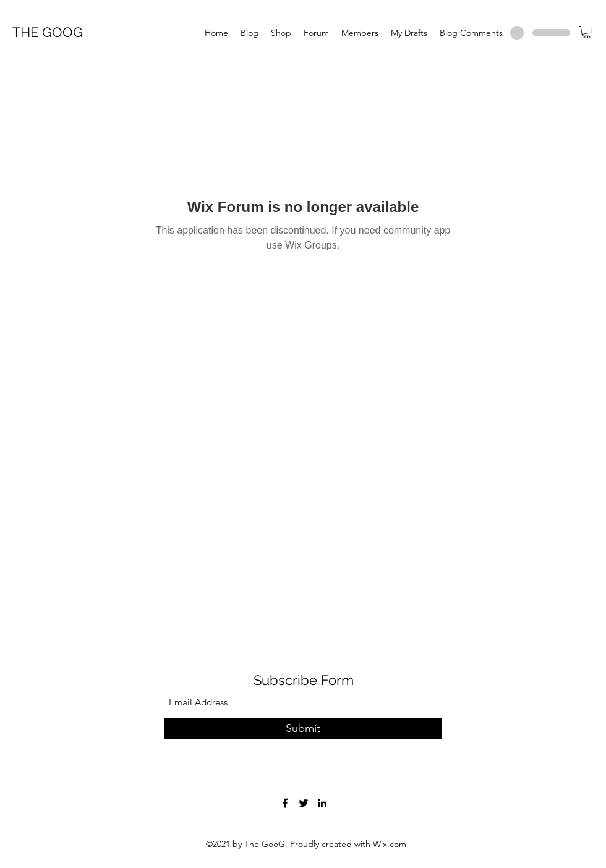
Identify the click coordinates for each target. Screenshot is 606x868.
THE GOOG (48, 32)
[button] (586, 32)
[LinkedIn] (322, 803)
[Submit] (303, 729)
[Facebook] (285, 803)
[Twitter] (304, 803)
